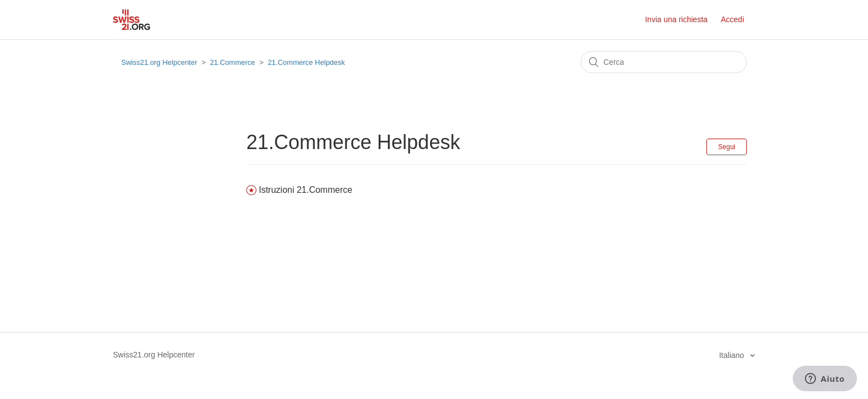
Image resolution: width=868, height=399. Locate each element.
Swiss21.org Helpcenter (159, 62)
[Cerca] (664, 62)
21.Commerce (232, 62)
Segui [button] (727, 147)
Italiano (733, 355)
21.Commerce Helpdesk (306, 62)
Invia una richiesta (676, 19)
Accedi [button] (732, 19)
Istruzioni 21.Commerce (305, 190)
